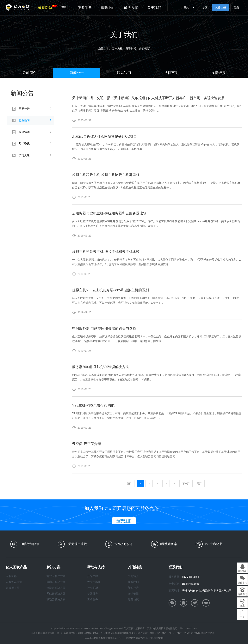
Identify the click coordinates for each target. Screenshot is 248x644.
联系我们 (124, 73)
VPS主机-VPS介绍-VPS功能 (93, 405)
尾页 (199, 484)
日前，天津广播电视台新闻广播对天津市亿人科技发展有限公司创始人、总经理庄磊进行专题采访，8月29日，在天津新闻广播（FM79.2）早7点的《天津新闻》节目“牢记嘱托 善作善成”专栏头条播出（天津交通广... (156, 108)
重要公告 (24, 109)
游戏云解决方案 (56, 576)
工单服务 (93, 599)
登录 (236, 8)
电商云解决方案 (56, 582)
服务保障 (84, 8)
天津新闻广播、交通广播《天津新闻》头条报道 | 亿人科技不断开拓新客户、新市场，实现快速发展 (148, 98)
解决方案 (131, 8)
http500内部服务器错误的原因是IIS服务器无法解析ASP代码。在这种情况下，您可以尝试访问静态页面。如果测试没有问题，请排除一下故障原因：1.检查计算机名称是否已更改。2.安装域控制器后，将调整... (156, 377)
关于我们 (154, 8)
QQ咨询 (242, 571)
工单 (242, 617)
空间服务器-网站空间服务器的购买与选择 (104, 329)
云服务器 (11, 576)
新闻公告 (77, 73)
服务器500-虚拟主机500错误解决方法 (101, 367)
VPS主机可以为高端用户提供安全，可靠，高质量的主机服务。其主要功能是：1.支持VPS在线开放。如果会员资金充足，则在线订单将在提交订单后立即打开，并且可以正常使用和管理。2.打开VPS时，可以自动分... (157, 416)
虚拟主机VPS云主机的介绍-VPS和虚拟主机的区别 (110, 290)
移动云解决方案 (56, 599)
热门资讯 (24, 144)
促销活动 (24, 132)
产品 (65, 8)
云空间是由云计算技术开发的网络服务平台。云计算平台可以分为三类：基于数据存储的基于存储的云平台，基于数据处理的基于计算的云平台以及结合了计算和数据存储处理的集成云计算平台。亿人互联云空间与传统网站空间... (156, 454)
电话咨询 (242, 594)
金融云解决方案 (56, 588)
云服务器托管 (14, 582)
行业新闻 (24, 120)
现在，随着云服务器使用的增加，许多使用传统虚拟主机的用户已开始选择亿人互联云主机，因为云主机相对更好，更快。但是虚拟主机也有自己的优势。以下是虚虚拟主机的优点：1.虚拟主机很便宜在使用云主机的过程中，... (156, 185)
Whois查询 (93, 582)
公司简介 (29, 73)
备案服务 (93, 594)
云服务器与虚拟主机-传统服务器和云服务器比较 (109, 213)
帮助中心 (108, 8)
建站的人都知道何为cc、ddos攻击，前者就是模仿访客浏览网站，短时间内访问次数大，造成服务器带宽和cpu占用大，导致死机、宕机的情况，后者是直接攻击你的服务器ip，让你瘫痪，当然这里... (156, 147)
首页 (129, 484)
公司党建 (24, 155)
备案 (205, 8)
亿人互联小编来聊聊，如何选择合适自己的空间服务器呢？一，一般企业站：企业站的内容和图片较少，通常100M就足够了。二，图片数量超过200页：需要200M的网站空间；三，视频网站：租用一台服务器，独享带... (157, 339)
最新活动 (47, 7)
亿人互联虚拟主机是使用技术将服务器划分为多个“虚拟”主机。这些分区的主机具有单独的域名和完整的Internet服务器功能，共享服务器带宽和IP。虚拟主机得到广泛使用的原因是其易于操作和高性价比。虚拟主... (156, 224)
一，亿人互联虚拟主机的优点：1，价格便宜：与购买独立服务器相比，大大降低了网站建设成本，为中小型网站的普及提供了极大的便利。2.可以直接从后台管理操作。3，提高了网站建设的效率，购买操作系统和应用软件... (157, 262)
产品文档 (93, 576)
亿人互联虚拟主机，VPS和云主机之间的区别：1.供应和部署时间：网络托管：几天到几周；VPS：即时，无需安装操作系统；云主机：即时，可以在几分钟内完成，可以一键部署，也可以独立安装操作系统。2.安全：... (157, 300)
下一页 (186, 484)
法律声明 (171, 73)
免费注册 (220, 8)
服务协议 (133, 599)
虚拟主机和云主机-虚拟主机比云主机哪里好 (106, 175)
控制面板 (93, 588)
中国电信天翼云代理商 (136, 638)
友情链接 (219, 73)
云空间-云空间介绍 (87, 444)
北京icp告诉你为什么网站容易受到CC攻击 (104, 136)
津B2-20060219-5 (188, 628)
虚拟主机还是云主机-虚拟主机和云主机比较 (106, 252)
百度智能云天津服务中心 (109, 638)
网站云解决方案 (56, 594)
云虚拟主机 (13, 588)
